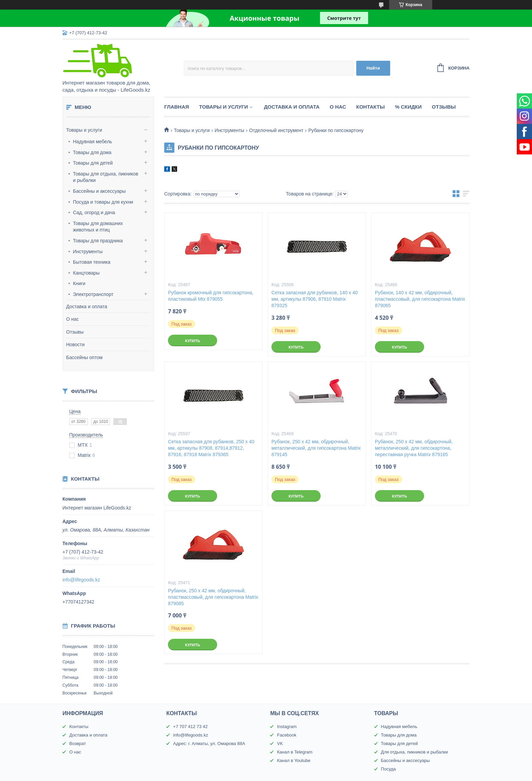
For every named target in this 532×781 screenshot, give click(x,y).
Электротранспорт (93, 294)
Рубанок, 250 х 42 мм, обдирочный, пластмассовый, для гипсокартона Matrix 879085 (213, 597)
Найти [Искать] (373, 68)
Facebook (287, 735)
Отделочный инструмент (276, 130)
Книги (79, 283)
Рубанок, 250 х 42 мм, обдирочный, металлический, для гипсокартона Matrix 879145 (316, 448)
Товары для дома (92, 152)
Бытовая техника (92, 262)
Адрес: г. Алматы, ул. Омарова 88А (209, 743)
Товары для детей (93, 163)
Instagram (287, 727)
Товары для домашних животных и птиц (98, 227)
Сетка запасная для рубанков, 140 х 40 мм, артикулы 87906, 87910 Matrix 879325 (315, 299)
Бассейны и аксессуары (99, 191)
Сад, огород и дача (94, 212)
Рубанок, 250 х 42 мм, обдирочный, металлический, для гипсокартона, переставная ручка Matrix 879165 (414, 448)
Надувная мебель (92, 142)
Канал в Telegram (294, 752)
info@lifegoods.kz (81, 580)
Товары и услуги (84, 130)
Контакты (370, 107)
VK (280, 743)
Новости (75, 345)
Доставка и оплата (87, 306)
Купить (192, 341)
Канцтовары (86, 273)
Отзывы (75, 332)
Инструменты (88, 252)
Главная (177, 107)
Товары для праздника (98, 241)
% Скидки (408, 107)
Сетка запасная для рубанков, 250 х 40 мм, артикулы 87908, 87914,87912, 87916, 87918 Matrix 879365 (211, 448)
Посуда (388, 769)
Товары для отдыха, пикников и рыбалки (106, 177)
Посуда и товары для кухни (103, 202)
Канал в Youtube (293, 760)
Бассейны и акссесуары (405, 760)
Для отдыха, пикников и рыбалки (415, 752)
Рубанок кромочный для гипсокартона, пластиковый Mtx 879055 (211, 296)
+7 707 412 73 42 (190, 727)
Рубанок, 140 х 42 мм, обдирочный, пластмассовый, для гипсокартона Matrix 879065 (420, 299)
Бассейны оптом (84, 357)
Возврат (78, 743)
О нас (72, 319)
